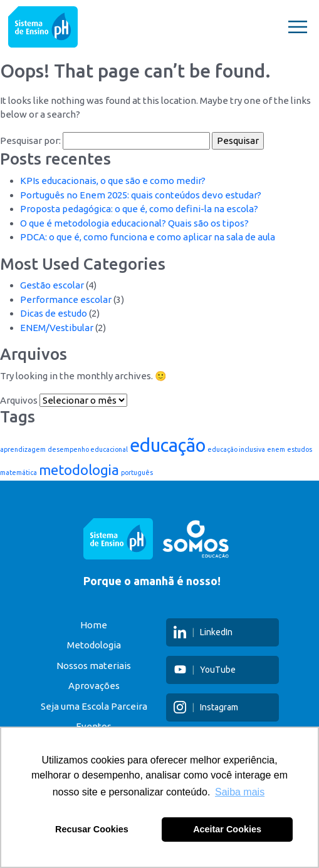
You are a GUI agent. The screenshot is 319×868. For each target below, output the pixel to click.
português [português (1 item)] (137, 472)
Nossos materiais (94, 666)
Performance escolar (66, 299)
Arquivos (19, 400)
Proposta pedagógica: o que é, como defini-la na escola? (139, 209)
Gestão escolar (52, 285)
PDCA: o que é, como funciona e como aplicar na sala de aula (148, 237)
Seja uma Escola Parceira (94, 706)
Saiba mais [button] (240, 792)
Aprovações (94, 686)
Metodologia (94, 645)
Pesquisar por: (30, 140)
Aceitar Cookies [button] (227, 829)
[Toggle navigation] (298, 27)
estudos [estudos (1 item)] (300, 449)
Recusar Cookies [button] (92, 829)
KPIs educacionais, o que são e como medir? (113, 181)
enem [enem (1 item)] (276, 449)
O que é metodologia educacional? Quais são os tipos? (134, 223)
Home (94, 625)
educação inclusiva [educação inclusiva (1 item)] (236, 449)
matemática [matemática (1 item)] (18, 472)
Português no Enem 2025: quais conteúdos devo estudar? (141, 195)
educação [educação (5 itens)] (168, 445)
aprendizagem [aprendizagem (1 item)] (23, 449)
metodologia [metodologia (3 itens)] (79, 470)
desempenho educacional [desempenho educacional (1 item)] (88, 449)
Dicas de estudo (54, 313)
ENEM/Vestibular (57, 328)
